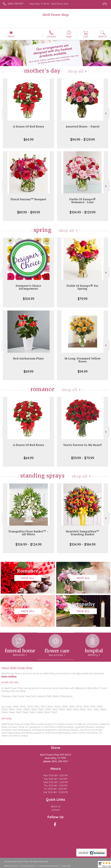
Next (106, 113)
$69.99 (28, 371)
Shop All (76, 71)
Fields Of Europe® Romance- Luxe (83, 201)
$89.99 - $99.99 (29, 212)
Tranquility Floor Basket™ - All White (28, 533)
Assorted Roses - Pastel (83, 127)
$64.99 (29, 139)
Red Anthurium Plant (29, 359)
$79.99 (83, 299)
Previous (5, 113)
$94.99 (83, 371)
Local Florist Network (49, 866)
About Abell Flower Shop (17, 668)
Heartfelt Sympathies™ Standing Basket (83, 533)
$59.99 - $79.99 (83, 458)
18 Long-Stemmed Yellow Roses (83, 360)
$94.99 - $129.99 (83, 139)
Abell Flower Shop (55, 15)
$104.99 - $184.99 (83, 544)
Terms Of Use (11, 866)
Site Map (66, 866)
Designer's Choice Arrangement (28, 287)
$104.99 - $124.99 (29, 544)
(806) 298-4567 (16, 4)
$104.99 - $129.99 (83, 212)
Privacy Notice (28, 866)
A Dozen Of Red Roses (29, 127)
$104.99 (29, 299)
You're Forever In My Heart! (83, 445)
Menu (11, 36)
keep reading (9, 676)
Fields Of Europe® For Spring (83, 287)
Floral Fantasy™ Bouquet (28, 199)
